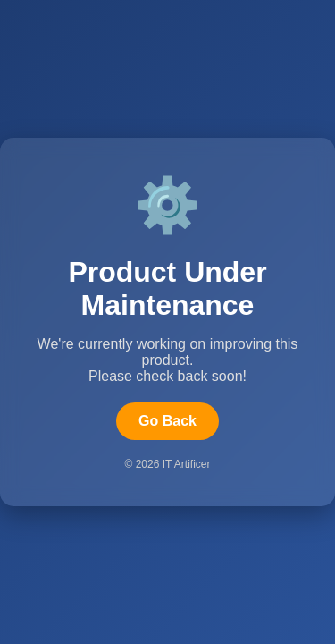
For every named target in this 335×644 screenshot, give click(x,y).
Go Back (167, 421)
